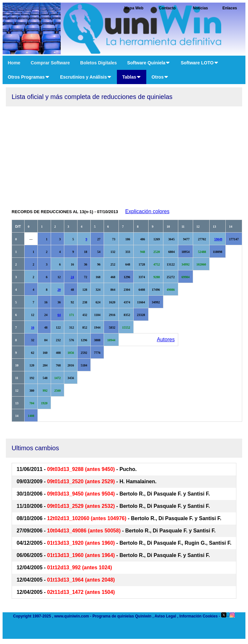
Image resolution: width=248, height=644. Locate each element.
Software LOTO (200, 63)
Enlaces (230, 8)
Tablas (132, 77)
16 (33, 327)
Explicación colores (147, 211)
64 (59, 315)
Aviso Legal (165, 616)
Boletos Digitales (98, 63)
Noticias (200, 8)
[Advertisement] (124, 155)
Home (14, 63)
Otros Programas (29, 77)
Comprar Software (50, 63)
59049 (218, 239)
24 (72, 277)
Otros (160, 77)
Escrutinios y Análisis (86, 77)
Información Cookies (198, 616)
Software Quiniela (149, 63)
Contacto (167, 8)
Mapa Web (134, 8)
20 (59, 290)
